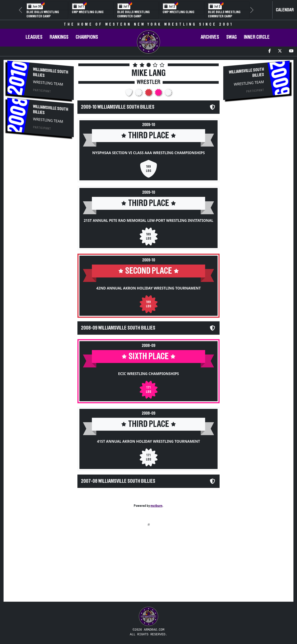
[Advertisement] (40, 215)
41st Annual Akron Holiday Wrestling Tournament (148, 441)
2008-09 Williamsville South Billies (118, 328)
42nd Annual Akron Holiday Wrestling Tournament (149, 288)
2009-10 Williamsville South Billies (118, 107)
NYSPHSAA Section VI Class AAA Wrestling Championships (148, 153)
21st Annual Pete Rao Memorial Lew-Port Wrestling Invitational (148, 220)
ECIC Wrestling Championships (148, 374)
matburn (156, 506)
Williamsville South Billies (51, 72)
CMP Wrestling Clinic (88, 12)
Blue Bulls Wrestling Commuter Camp (43, 14)
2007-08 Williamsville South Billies (118, 481)
